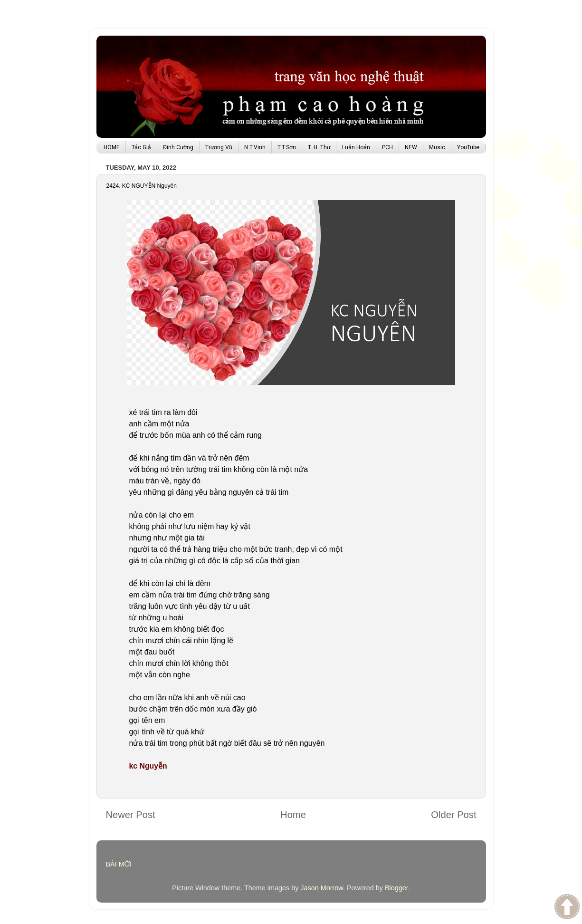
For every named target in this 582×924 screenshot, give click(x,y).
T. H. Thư (319, 147)
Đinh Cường (178, 147)
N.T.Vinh (255, 147)
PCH (387, 147)
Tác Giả (141, 147)
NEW (411, 147)
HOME (112, 147)
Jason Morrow (322, 888)
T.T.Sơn (287, 147)
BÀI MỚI (119, 864)
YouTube (468, 147)
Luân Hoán (356, 147)
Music (437, 147)
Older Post (453, 815)
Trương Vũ (219, 147)
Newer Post (131, 815)
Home (293, 815)
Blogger (396, 888)
